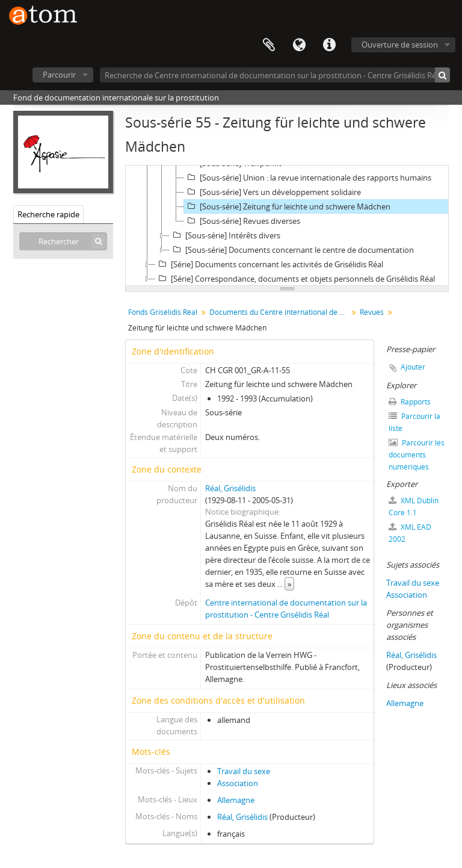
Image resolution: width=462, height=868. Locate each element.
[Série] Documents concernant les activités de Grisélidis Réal (269, 264)
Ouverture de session (400, 45)
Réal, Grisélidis (230, 488)
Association (238, 783)
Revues (372, 312)
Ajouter (413, 367)
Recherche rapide (48, 214)
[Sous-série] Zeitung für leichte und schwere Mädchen (287, 206)
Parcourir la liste (414, 422)
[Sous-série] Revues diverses (242, 221)
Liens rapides (329, 45)
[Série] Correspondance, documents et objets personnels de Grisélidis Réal (295, 279)
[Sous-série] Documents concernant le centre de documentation (292, 250)
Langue (299, 45)
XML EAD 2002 (410, 533)
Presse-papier (269, 45)
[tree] (287, 226)
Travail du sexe (244, 771)
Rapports (410, 402)
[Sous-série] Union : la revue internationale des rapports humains (308, 178)
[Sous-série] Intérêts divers (225, 235)
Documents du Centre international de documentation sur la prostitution (280, 312)
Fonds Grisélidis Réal (163, 312)
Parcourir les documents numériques (417, 455)
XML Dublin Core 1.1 (414, 507)
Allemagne (236, 800)
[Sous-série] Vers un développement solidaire (273, 192)
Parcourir (59, 75)
